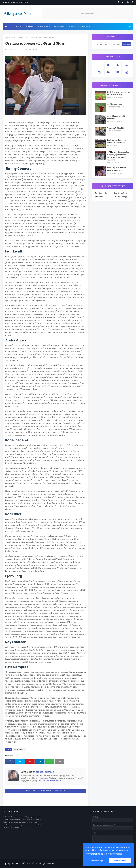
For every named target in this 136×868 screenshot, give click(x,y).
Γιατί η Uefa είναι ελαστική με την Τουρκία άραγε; (118, 93)
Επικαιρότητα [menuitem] (44, 26)
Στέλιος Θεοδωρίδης (15, 49)
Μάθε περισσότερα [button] (113, 854)
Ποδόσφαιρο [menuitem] (17, 26)
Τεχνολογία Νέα (101, 193)
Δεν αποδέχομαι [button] (97, 861)
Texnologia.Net (48, 781)
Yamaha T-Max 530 (116, 128)
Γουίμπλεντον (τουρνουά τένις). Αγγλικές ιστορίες (117, 141)
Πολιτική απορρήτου (20, 2)
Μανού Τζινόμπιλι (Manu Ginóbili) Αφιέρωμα (117, 169)
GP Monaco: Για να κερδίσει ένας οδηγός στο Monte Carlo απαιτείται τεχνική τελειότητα (118, 156)
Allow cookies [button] (120, 861)
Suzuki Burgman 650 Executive (116, 117)
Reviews (58, 781)
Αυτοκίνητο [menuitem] (60, 26)
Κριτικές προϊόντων (121, 193)
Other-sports (22, 37)
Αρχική (6, 2)
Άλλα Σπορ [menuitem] (74, 26)
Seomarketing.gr (121, 197)
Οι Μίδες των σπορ (114, 104)
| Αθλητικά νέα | (32, 863)
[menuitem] (6, 27)
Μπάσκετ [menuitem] (30, 26)
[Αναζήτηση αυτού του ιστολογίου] (108, 44)
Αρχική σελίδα (10, 37)
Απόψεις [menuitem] (86, 26)
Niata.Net (99, 197)
